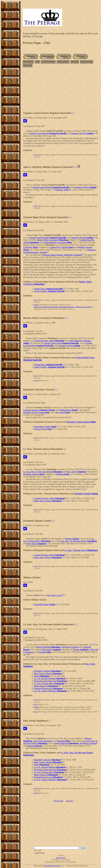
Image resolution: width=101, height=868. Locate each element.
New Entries (28, 62)
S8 (35, 438)
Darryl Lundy (61, 858)
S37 (36, 155)
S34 (36, 712)
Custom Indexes (48, 62)
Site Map (75, 62)
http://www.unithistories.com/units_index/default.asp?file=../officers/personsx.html (63, 307)
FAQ (37, 62)
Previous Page (87, 62)
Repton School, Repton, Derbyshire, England (62, 255)
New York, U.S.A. (55, 595)
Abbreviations (63, 62)
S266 (36, 305)
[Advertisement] (61, 88)
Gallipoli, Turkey (62, 190)
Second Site (57, 866)
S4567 (37, 707)
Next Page (28, 65)
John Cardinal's (48, 866)
